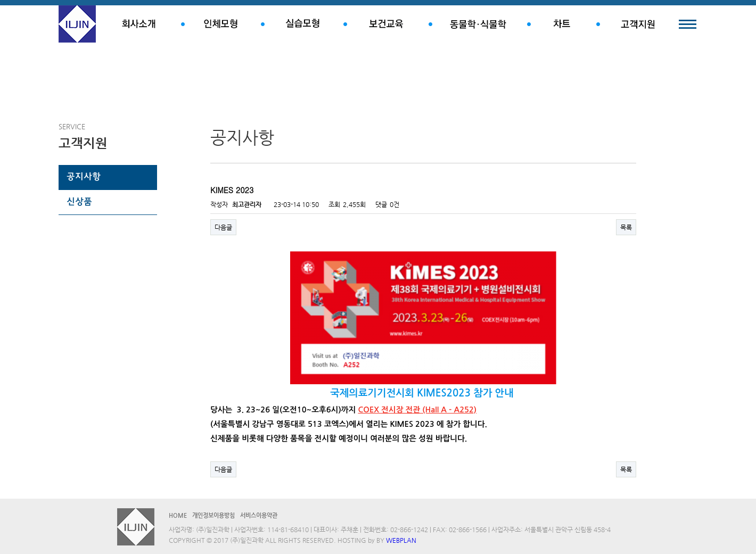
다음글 (223, 227)
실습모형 (302, 24)
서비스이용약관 (259, 515)
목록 (626, 227)
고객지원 (638, 24)
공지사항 (84, 177)
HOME (178, 515)
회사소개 (138, 24)
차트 (562, 24)
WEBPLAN (401, 540)
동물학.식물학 (478, 24)
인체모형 (221, 24)
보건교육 (386, 24)
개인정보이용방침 (213, 515)
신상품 (79, 202)
